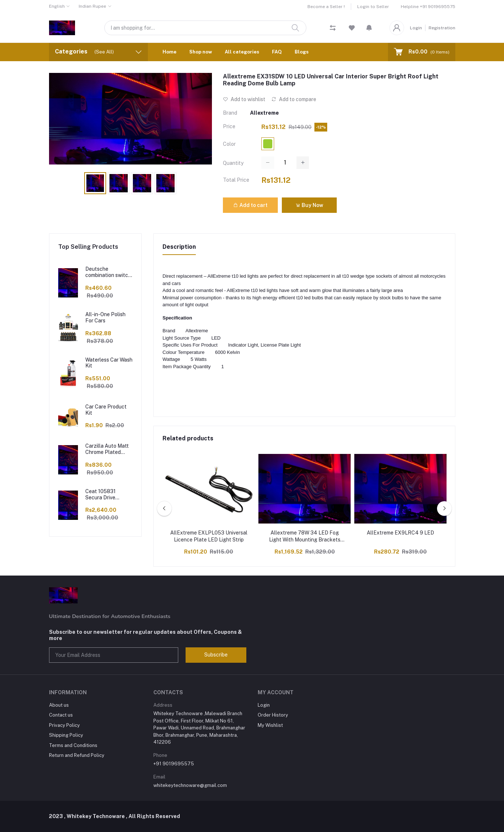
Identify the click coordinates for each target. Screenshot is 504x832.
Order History (273, 715)
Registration (442, 28)
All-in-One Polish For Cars (105, 317)
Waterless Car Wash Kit (109, 363)
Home (169, 52)
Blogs (302, 52)
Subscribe (216, 655)
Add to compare (294, 99)
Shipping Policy (66, 735)
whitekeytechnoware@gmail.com (190, 785)
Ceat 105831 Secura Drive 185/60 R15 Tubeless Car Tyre (107, 495)
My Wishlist (270, 725)
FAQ (277, 52)
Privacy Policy (64, 725)
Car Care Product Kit (106, 410)
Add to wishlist (244, 99)
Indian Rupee (92, 6)
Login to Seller (373, 7)
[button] (369, 28)
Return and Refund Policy (77, 755)
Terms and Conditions (73, 745)
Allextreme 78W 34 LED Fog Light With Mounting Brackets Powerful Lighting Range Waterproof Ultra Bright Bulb (305, 537)
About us (59, 705)
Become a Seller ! (326, 7)
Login (416, 28)
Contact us (61, 715)
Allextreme (264, 113)
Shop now (201, 52)
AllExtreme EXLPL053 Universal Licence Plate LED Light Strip (209, 536)
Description (179, 247)
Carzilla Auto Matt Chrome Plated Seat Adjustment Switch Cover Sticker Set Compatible (107, 449)
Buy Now (309, 205)
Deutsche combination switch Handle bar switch (108, 272)
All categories (242, 52)
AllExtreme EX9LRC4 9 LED (400, 533)
